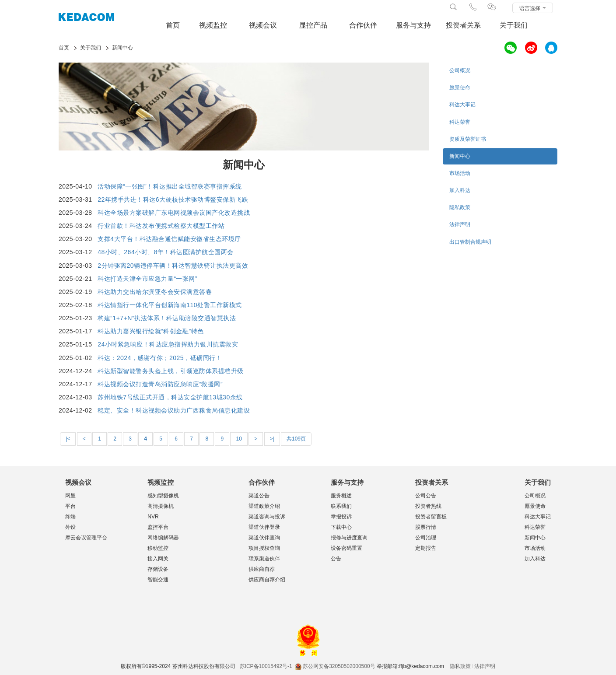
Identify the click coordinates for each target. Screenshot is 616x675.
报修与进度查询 (349, 538)
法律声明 (460, 224)
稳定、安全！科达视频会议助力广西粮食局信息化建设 (174, 410)
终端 (70, 517)
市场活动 (460, 173)
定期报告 (426, 548)
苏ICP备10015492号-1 (266, 666)
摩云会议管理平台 (86, 538)
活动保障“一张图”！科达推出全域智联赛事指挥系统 (170, 186)
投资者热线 (428, 506)
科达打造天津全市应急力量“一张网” (147, 279)
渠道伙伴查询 (264, 538)
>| (272, 439)
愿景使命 (460, 87)
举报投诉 (341, 517)
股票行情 (426, 527)
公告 (336, 559)
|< (68, 439)
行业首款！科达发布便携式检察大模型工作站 (161, 226)
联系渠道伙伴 (264, 559)
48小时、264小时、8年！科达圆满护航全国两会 (166, 252)
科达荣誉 (460, 122)
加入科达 (460, 190)
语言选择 (533, 8)
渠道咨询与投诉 (267, 517)
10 (239, 439)
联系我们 (341, 506)
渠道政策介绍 (264, 506)
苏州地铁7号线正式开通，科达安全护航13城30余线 (170, 397)
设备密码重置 (346, 548)
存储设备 (158, 569)
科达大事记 (462, 105)
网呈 (70, 496)
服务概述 (341, 496)
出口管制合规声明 (470, 242)
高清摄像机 (161, 506)
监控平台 (158, 527)
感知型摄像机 (163, 496)
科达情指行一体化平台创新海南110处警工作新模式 (170, 305)
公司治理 (426, 538)
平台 (70, 506)
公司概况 (460, 70)
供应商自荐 (262, 569)
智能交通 (158, 580)
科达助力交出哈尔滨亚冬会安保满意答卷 (155, 292)
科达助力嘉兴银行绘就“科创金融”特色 (150, 331)
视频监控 (213, 25)
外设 (70, 527)
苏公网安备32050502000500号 (335, 666)
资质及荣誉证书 (468, 139)
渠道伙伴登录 (264, 527)
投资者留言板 (431, 517)
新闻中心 (460, 156)
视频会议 (263, 25)
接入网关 (158, 559)
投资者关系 (463, 25)
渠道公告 (259, 496)
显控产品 (313, 25)
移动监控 (158, 548)
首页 (173, 25)
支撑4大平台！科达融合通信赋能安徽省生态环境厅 (169, 239)
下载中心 (341, 527)
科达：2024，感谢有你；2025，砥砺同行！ (160, 358)
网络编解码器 (163, 538)
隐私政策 (460, 207)
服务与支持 (413, 25)
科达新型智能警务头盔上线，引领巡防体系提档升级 (171, 371)
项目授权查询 (264, 548)
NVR (153, 517)
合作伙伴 (363, 25)
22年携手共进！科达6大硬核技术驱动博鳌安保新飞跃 (173, 199)
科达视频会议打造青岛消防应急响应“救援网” (160, 384)
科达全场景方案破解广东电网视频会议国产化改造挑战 (174, 213)
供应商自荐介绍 (267, 580)
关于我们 (514, 25)
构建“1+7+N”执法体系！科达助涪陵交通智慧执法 (167, 318)
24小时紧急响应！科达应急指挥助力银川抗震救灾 (168, 344)
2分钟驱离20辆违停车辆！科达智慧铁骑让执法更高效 (173, 266)
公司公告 (426, 496)
